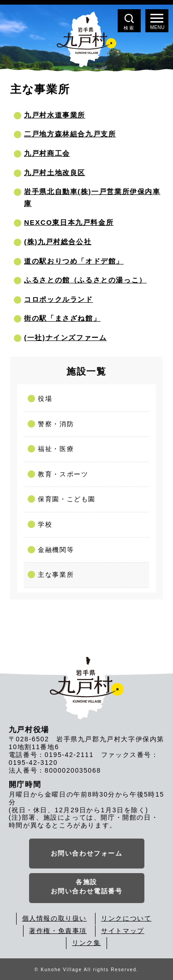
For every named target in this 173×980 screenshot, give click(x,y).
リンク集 (86, 943)
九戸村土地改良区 (55, 173)
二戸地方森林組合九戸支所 (70, 134)
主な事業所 (56, 575)
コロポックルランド (58, 299)
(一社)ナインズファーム (65, 337)
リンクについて (126, 918)
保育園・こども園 (67, 499)
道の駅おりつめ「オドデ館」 (74, 261)
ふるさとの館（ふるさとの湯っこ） (85, 280)
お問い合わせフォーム (87, 853)
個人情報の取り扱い (54, 918)
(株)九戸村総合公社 (58, 242)
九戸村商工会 (47, 153)
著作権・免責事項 (58, 931)
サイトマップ (123, 931)
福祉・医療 (56, 449)
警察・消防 (56, 424)
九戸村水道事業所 (55, 115)
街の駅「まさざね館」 (62, 318)
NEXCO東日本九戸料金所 (69, 222)
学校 (45, 524)
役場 (45, 399)
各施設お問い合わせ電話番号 (87, 886)
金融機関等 (56, 550)
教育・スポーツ (63, 474)
